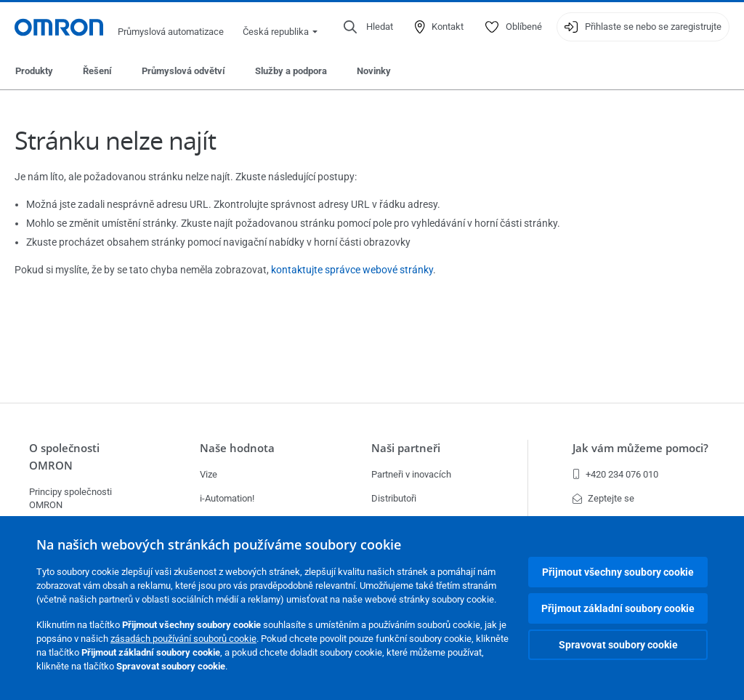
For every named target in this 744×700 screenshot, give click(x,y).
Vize (209, 474)
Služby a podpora (291, 71)
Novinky (374, 71)
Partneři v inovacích (411, 474)
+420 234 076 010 (615, 474)
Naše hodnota (237, 448)
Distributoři (394, 498)
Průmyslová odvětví (183, 71)
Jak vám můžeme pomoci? (640, 448)
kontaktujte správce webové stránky (352, 270)
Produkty (34, 71)
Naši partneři (406, 448)
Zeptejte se (603, 498)
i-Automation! (227, 498)
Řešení (97, 71)
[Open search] (368, 27)
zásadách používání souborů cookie (183, 639)
